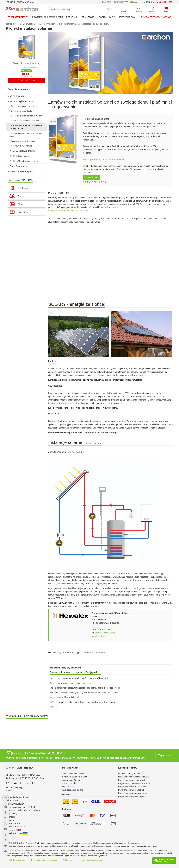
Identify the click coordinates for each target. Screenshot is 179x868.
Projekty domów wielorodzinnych (133, 787)
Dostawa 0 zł (68, 787)
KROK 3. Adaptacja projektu (22, 151)
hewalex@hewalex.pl (108, 633)
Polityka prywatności (17, 860)
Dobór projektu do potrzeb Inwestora (26, 116)
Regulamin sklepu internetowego (44, 860)
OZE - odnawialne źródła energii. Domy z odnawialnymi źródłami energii (83, 702)
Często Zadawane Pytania (21, 171)
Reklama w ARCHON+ (16, 827)
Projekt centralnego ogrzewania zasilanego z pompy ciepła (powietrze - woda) (85, 688)
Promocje (10, 817)
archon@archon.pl (97, 182)
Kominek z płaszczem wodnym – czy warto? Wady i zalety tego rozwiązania (84, 693)
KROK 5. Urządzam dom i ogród (24, 161)
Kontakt (10, 791)
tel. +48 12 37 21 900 (23, 783)
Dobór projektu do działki (21, 111)
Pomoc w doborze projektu (22, 106)
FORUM (103, 17)
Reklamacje (68, 860)
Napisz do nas (91, 177)
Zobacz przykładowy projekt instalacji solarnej (104, 159)
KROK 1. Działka (17, 96)
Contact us (13, 830)
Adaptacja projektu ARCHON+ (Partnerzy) (25, 810)
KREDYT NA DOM (127, 17)
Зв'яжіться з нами (17, 833)
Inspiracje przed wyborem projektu (25, 141)
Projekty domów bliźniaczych (131, 790)
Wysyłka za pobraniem (72, 790)
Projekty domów (18, 17)
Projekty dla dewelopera (48, 17)
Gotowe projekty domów (129, 774)
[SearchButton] (108, 9)
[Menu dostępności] (6, 798)
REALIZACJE (89, 17)
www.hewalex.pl (99, 636)
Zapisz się (164, 755)
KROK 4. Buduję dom (19, 156)
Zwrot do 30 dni (69, 783)
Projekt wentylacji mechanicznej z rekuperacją (71, 683)
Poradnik (72, 17)
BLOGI (112, 17)
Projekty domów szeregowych (132, 780)
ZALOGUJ (107, 2)
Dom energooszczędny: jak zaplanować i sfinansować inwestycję (79, 678)
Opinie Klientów (13, 823)
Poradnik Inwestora (19, 89)
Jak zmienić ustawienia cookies (91, 860)
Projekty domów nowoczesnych (133, 793)
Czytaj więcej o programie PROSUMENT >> (68, 211)
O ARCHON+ (12, 800)
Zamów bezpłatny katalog (156, 17)
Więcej (54, 707)
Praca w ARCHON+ (15, 804)
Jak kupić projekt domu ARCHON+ (22, 807)
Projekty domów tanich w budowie (134, 777)
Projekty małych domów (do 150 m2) (135, 783)
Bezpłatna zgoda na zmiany (75, 777)
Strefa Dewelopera (17, 166)
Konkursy (10, 820)
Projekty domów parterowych (131, 797)
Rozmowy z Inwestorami (21, 146)
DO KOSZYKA (26, 80)
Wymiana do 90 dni (71, 780)
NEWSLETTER (121, 2)
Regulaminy (12, 814)
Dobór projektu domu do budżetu (24, 121)
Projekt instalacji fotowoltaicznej (64, 697)
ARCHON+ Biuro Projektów (19, 768)
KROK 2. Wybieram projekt (21, 101)
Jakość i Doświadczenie (73, 774)
